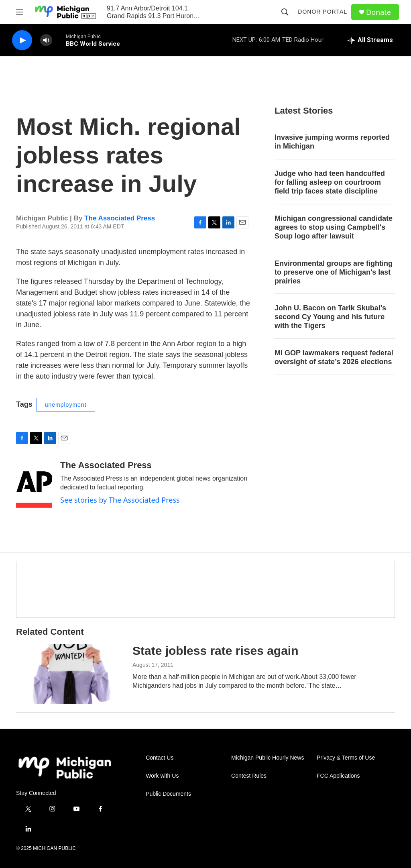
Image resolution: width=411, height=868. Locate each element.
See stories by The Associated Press (120, 500)
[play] (22, 40)
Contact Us (160, 758)
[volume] (46, 40)
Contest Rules (249, 776)
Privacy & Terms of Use (346, 758)
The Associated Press (120, 218)
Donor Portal (322, 12)
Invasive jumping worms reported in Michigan (332, 142)
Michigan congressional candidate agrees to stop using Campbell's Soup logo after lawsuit (334, 227)
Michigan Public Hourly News (268, 758)
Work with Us (162, 776)
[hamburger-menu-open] (20, 12)
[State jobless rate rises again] (70, 674)
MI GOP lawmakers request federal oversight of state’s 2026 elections (334, 357)
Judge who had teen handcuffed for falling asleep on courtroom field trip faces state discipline (330, 182)
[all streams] (370, 40)
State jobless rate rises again (216, 651)
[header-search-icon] (285, 12)
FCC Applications (338, 776)
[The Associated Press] (34, 484)
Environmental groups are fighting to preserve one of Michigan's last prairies (334, 272)
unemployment (66, 405)
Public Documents (168, 794)
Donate (378, 12)
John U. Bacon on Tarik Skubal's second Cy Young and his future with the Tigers (330, 317)
